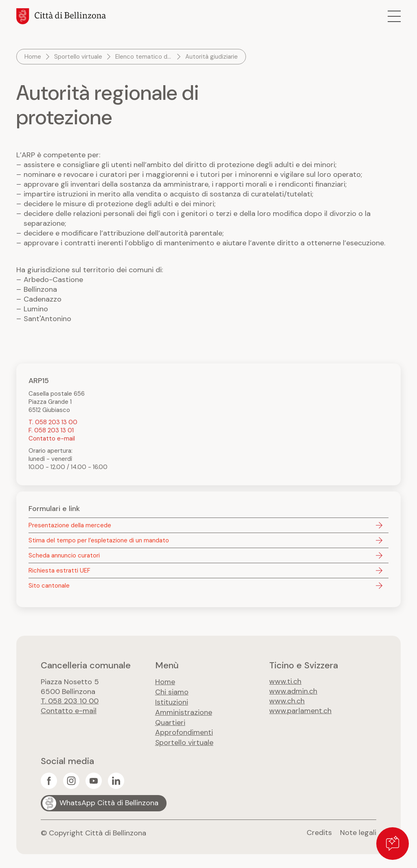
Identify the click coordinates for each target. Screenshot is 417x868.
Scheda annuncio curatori (64, 555)
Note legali (358, 831)
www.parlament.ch (300, 711)
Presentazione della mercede (70, 525)
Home (33, 57)
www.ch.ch (287, 701)
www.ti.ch (285, 682)
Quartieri (170, 721)
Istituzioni (172, 701)
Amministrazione (184, 711)
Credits (319, 831)
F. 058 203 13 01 (51, 430)
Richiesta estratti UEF (59, 571)
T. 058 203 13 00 (53, 422)
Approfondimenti (184, 731)
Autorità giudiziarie (212, 57)
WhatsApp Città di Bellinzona (109, 801)
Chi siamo (172, 692)
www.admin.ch (293, 692)
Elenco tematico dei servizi (145, 57)
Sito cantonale (49, 586)
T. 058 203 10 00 (70, 701)
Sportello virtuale (78, 57)
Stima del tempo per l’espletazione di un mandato (99, 540)
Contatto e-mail (52, 438)
